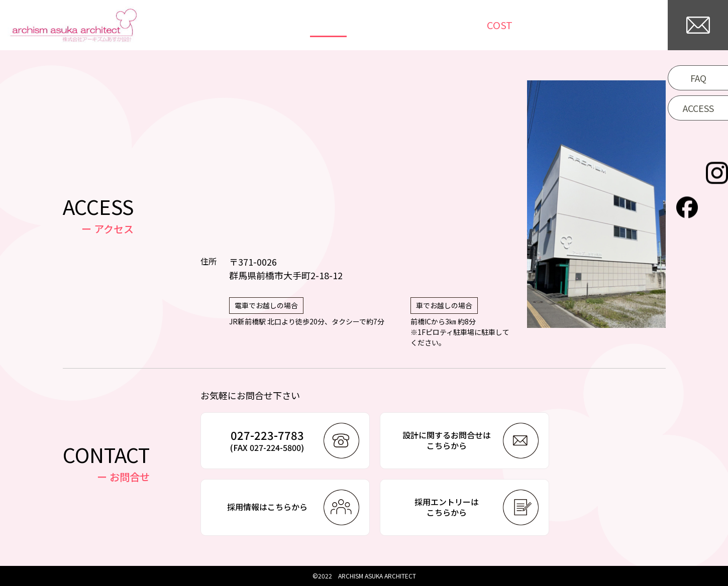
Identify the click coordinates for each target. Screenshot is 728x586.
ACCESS (698, 108)
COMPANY (627, 25)
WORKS (360, 25)
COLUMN (465, 25)
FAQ (698, 78)
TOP (313, 25)
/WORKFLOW (545, 25)
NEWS (411, 25)
